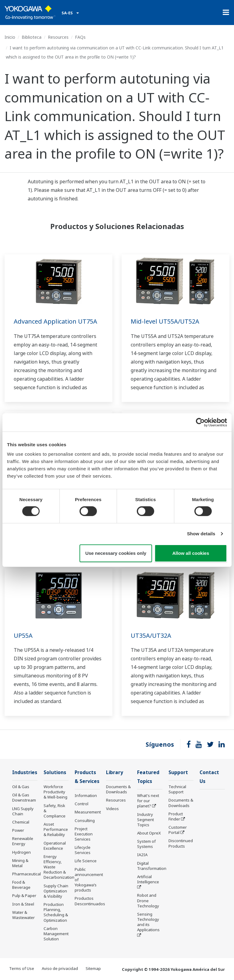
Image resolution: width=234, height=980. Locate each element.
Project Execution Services (84, 834)
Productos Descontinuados (90, 901)
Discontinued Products (181, 843)
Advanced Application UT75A (55, 321)
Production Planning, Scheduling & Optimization (56, 912)
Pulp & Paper (24, 896)
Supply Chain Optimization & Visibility (56, 891)
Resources (58, 37)
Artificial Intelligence (148, 879)
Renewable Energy (23, 841)
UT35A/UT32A (151, 635)
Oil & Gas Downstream (24, 797)
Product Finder (176, 816)
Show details (201, 534)
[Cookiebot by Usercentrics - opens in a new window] (200, 422)
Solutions (55, 772)
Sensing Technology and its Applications (148, 922)
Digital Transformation (152, 866)
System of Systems (146, 844)
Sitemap (93, 968)
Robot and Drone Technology (148, 900)
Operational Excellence (55, 846)
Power (18, 830)
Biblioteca (32, 37)
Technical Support (177, 789)
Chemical (21, 822)
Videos (112, 809)
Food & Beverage (21, 885)
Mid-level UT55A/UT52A (165, 321)
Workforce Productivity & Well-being (55, 792)
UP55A (23, 635)
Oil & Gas (21, 787)
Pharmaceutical (27, 874)
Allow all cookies (191, 553)
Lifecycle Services (83, 850)
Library (115, 772)
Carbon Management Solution (56, 934)
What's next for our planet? (148, 801)
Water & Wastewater (23, 915)
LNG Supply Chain (23, 811)
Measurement (88, 812)
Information (86, 795)
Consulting (85, 820)
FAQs (80, 37)
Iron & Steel (23, 904)
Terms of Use (22, 968)
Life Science (86, 861)
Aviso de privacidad (60, 968)
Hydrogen (21, 852)
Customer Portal (178, 830)
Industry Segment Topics (145, 820)
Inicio (10, 37)
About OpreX (149, 833)
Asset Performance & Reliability (56, 829)
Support (178, 772)
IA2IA (142, 855)
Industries (25, 772)
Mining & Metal (20, 863)
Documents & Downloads (118, 789)
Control (82, 804)
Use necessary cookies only (116, 553)
